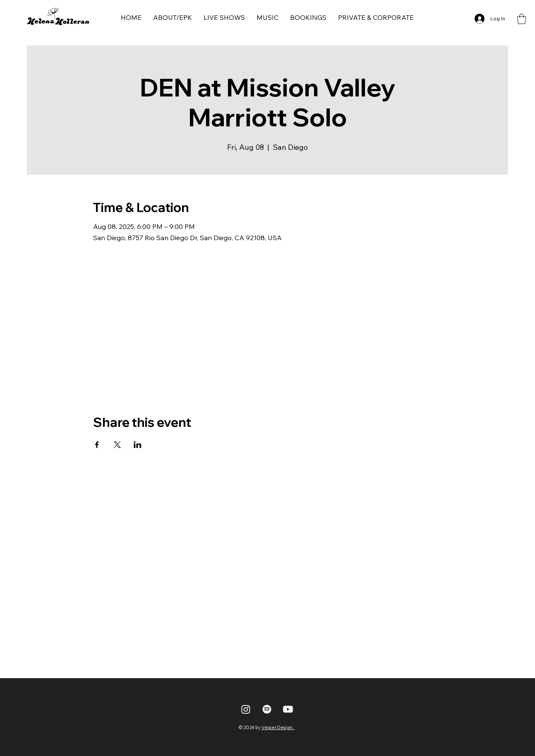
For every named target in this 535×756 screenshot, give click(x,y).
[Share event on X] (117, 445)
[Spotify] (267, 709)
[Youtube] (288, 709)
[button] (522, 19)
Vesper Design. (278, 727)
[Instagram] (246, 709)
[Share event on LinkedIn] (138, 445)
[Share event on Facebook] (97, 445)
